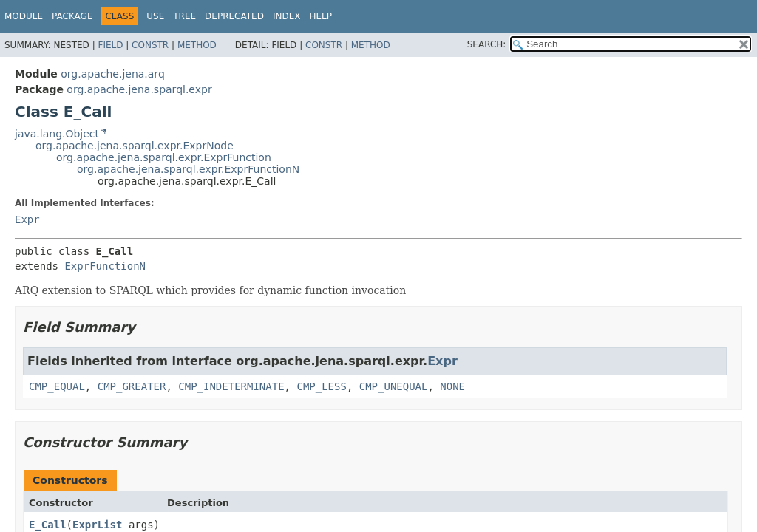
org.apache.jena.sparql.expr (139, 89)
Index (287, 16)
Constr (150, 45)
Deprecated (234, 16)
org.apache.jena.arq (112, 74)
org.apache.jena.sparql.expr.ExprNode (135, 146)
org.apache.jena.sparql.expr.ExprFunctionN (188, 169)
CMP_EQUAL (57, 386)
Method (197, 45)
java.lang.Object (57, 134)
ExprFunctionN (105, 266)
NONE (452, 386)
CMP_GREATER (132, 386)
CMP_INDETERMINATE (231, 386)
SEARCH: (487, 44)
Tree (184, 16)
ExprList (97, 525)
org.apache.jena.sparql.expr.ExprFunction (164, 157)
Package (72, 16)
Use (155, 16)
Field (110, 45)
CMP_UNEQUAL (394, 386)
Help (320, 16)
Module (24, 16)
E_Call (48, 525)
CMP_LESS (321, 386)
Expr (27, 219)
